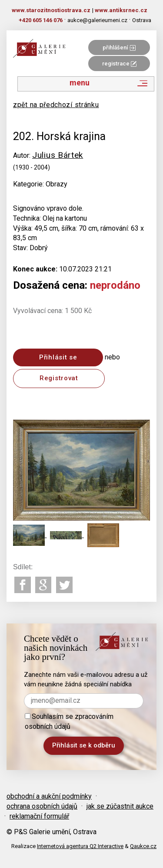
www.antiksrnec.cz (121, 10)
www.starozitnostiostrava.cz (51, 10)
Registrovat (59, 378)
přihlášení (119, 47)
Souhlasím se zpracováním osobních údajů (69, 721)
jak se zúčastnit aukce (120, 806)
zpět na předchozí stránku (56, 105)
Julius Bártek (58, 155)
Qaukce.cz (143, 846)
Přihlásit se (58, 357)
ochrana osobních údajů (42, 806)
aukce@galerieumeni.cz (97, 20)
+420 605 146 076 (41, 20)
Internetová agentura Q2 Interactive (80, 846)
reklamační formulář (39, 816)
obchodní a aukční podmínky (49, 796)
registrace (119, 64)
